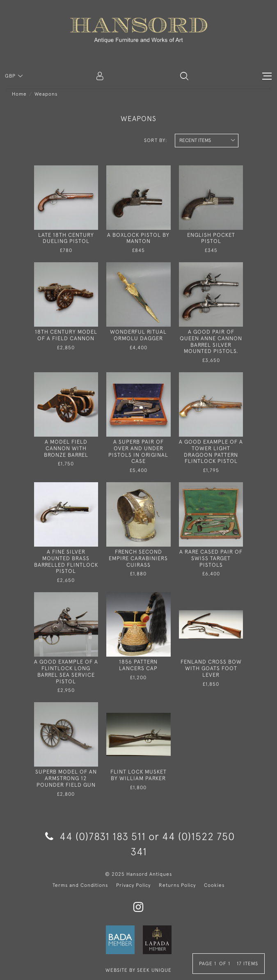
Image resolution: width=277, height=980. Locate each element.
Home (19, 94)
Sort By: (156, 140)
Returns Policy (177, 885)
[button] (184, 76)
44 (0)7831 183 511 (95, 836)
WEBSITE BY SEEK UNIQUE (138, 970)
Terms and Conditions (80, 885)
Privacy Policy (133, 885)
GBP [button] (11, 76)
